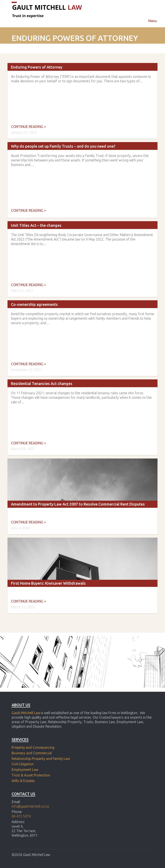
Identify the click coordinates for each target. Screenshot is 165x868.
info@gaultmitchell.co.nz (30, 806)
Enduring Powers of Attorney (37, 67)
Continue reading (28, 127)
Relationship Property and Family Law (41, 759)
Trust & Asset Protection (31, 775)
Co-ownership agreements (34, 304)
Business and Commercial (32, 753)
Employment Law (25, 770)
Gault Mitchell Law (26, 713)
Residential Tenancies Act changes (42, 383)
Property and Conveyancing (33, 747)
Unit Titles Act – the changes (36, 225)
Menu (153, 21)
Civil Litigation (23, 764)
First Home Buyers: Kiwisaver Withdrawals (48, 583)
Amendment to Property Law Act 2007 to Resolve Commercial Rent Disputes (78, 504)
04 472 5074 (21, 816)
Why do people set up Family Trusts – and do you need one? (63, 146)
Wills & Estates (24, 781)
